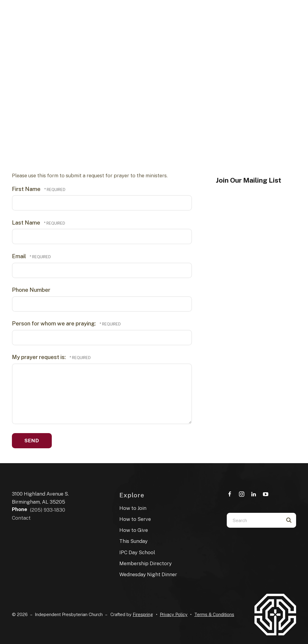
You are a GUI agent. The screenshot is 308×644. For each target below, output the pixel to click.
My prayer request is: (39, 357)
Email (19, 256)
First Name (27, 189)
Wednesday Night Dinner (148, 574)
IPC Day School (137, 552)
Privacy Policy (174, 614)
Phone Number (31, 290)
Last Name (27, 222)
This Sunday (133, 541)
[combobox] (254, 520)
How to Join (133, 508)
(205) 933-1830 (48, 510)
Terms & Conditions (214, 614)
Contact (21, 518)
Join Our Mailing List (248, 180)
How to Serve (135, 519)
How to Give (134, 530)
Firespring (143, 614)
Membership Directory (146, 563)
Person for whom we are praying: (54, 323)
